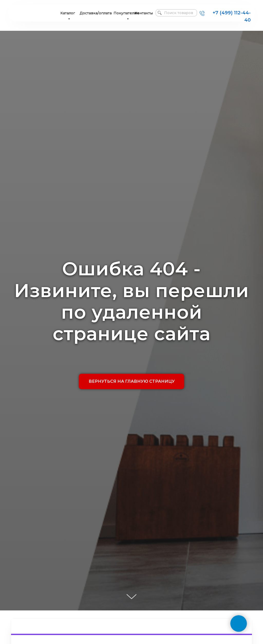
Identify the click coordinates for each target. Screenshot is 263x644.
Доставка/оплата (96, 13)
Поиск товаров (179, 13)
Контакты (144, 13)
